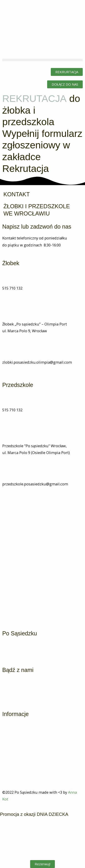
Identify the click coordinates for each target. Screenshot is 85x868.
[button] (42, 60)
